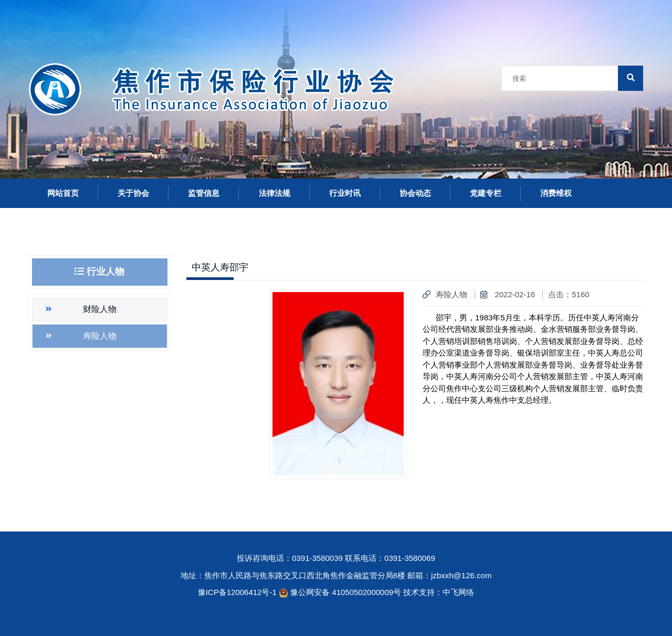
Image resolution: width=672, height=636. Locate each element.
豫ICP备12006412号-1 (237, 592)
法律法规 (275, 193)
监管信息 (204, 193)
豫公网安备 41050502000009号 (347, 592)
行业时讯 (345, 193)
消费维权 (556, 193)
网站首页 (63, 193)
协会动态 (415, 193)
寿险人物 (100, 336)
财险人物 (100, 309)
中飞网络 (458, 592)
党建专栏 (486, 193)
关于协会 (133, 193)
